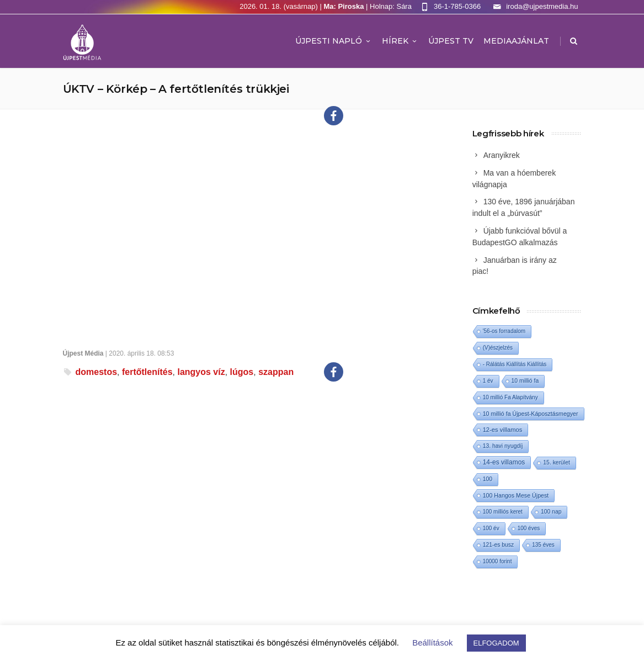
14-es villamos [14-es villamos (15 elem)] (504, 462)
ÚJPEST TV (451, 41)
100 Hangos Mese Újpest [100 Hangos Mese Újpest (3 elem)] (516, 495)
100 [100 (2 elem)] (488, 479)
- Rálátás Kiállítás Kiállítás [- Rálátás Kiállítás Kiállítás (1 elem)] (515, 364)
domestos (97, 372)
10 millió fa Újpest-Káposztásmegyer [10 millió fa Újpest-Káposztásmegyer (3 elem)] (531, 414)
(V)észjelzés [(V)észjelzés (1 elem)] (498, 348)
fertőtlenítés (147, 372)
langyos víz (201, 372)
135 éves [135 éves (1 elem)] (543, 545)
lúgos (242, 372)
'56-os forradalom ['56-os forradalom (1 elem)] (504, 331)
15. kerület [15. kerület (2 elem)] (557, 462)
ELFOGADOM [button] (496, 643)
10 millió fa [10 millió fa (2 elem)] (525, 381)
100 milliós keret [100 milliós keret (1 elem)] (503, 512)
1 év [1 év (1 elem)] (488, 381)
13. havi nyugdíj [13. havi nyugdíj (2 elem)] (503, 446)
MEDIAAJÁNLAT (516, 41)
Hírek (400, 41)
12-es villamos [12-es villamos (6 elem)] (503, 430)
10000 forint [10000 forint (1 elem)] (497, 561)
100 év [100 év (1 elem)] (491, 528)
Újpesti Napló (334, 41)
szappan (276, 372)
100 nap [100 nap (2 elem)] (551, 512)
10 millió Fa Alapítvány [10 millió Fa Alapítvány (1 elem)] (510, 397)
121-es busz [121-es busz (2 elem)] (499, 545)
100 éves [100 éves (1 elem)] (529, 528)
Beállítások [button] (432, 643)
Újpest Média (83, 353)
